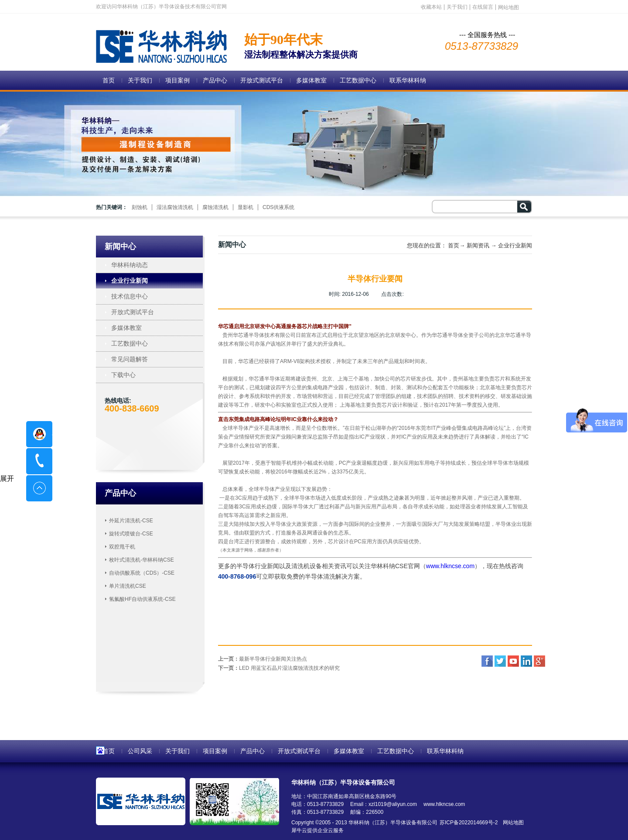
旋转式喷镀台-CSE (131, 534)
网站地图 (512, 823)
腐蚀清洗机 (215, 207)
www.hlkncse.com (450, 566)
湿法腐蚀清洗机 (175, 207)
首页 (109, 80)
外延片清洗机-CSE (131, 521)
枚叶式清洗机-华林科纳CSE (142, 560)
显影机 (246, 207)
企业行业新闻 (515, 245)
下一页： (279, 668)
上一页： (263, 659)
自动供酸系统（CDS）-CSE (142, 573)
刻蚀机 (140, 207)
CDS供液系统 (278, 207)
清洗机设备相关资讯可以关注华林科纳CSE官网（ (359, 566)
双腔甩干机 (122, 547)
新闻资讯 (478, 245)
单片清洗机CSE (128, 586)
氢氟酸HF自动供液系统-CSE (142, 599)
